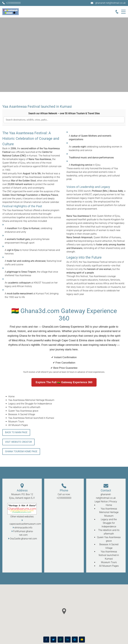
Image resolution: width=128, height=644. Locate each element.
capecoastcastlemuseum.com (25, 524)
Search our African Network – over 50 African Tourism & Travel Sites (64, 113)
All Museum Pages (18, 425)
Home (11, 396)
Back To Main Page (16, 432)
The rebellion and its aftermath (24, 407)
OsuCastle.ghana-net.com (23, 539)
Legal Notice (101, 502)
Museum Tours (16, 422)
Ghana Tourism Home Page (21, 451)
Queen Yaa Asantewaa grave (23, 411)
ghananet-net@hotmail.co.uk (110, 3)
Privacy (113, 502)
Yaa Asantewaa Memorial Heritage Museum (31, 400)
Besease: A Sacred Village (22, 414)
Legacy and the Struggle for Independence (30, 404)
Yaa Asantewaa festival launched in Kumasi (31, 418)
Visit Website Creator (18, 442)
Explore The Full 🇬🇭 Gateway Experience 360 (64, 382)
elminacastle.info (23, 528)
